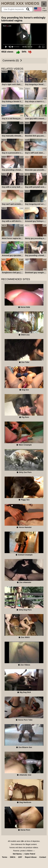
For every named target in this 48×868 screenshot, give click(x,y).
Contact (43, 863)
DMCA (13, 863)
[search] (28, 9)
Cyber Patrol (30, 859)
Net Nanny (17, 859)
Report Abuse (31, 863)
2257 (20, 863)
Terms (5, 863)
